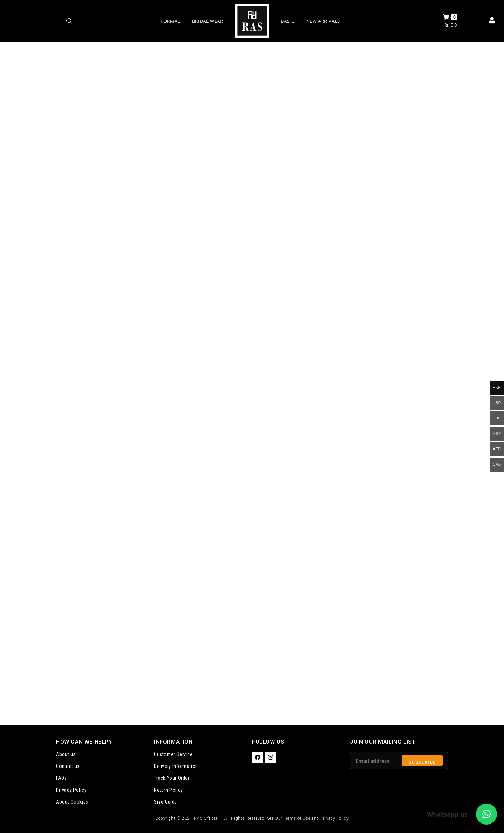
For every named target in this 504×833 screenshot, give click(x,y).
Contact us (68, 766)
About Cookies (72, 802)
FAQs (61, 778)
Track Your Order (172, 778)
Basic (288, 21)
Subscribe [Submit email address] (422, 762)
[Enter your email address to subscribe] (399, 761)
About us (66, 754)
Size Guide (166, 802)
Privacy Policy (71, 790)
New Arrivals (323, 21)
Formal (170, 21)
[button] (486, 814)
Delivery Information (176, 766)
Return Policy (169, 790)
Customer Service (173, 754)
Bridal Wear (208, 21)
